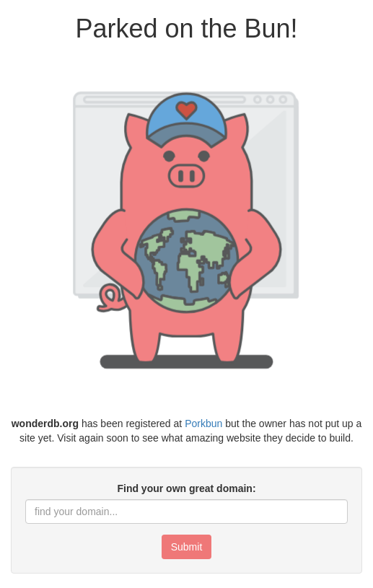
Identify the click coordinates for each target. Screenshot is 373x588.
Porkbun (203, 424)
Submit (187, 547)
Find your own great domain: (186, 488)
